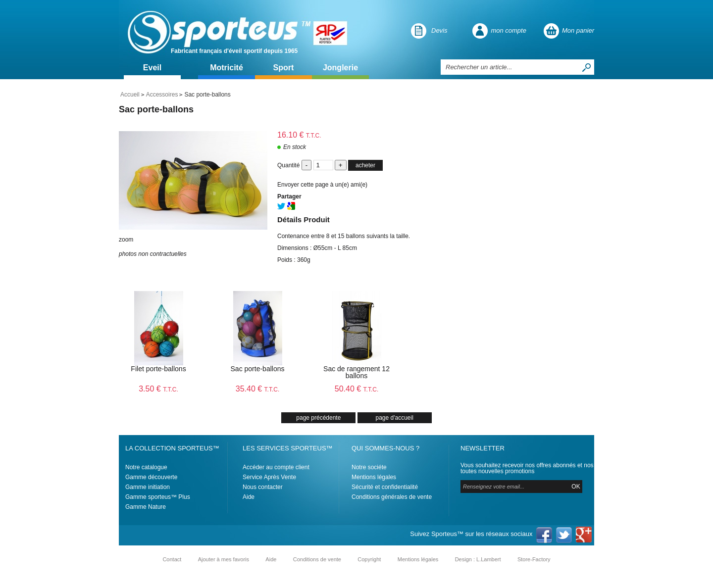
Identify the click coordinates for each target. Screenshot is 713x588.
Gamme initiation (148, 487)
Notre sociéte (369, 467)
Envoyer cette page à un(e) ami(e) (322, 185)
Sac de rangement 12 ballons (356, 372)
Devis (439, 30)
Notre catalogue (146, 467)
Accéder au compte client (276, 467)
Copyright (369, 559)
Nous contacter (263, 487)
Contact (172, 559)
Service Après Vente (269, 477)
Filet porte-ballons (158, 369)
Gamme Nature (146, 507)
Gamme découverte (151, 477)
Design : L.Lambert (478, 559)
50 (357, 389)
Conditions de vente (317, 559)
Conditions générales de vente (392, 497)
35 (258, 389)
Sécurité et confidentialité (385, 487)
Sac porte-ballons (156, 109)
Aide (249, 497)
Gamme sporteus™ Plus (158, 497)
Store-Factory (534, 559)
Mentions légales (374, 477)
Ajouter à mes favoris (224, 559)
